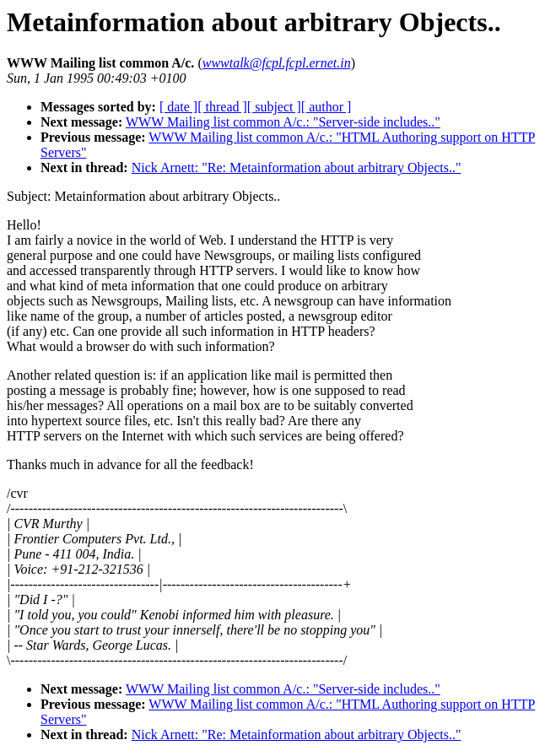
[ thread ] (222, 107)
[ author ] (326, 107)
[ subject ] (274, 107)
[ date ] (178, 107)
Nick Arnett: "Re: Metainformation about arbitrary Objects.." (297, 167)
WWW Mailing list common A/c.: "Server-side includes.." (283, 122)
